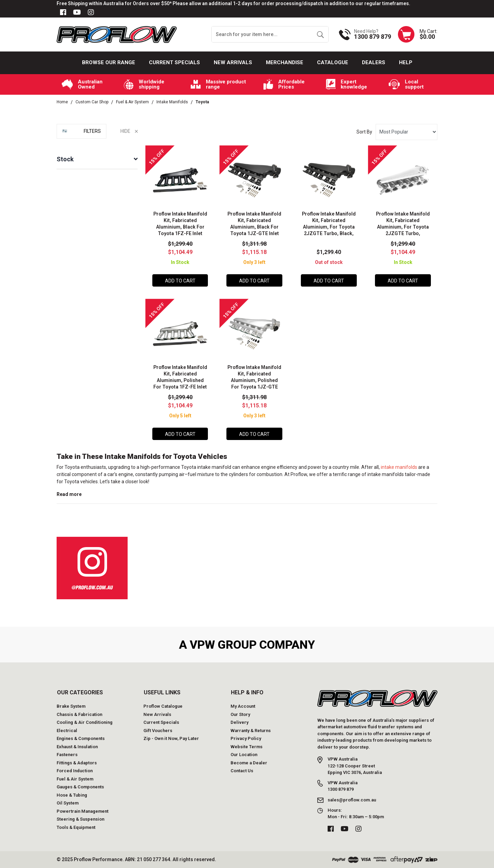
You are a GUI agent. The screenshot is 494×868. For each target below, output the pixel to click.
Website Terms (246, 747)
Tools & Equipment (76, 827)
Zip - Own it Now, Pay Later (171, 738)
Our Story (240, 714)
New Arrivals (233, 62)
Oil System (68, 803)
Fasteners (67, 755)
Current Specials (174, 62)
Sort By (364, 132)
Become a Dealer (249, 763)
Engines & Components (81, 738)
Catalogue (333, 62)
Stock (65, 159)
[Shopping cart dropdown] (418, 34)
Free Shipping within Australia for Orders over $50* (114, 3)
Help (406, 62)
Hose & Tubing (72, 795)
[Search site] (320, 34)
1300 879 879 (373, 37)
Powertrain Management (83, 811)
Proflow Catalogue (163, 706)
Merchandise (285, 62)
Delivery (239, 722)
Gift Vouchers (158, 731)
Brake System (71, 706)
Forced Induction (75, 771)
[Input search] (262, 34)
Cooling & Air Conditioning (85, 722)
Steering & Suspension (80, 819)
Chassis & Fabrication (79, 714)
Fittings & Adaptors (77, 763)
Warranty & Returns (251, 731)
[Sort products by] (407, 132)
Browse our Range (109, 62)
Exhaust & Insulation (77, 747)
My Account (243, 706)
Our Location (244, 755)
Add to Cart (180, 281)
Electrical (67, 731)
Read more (69, 494)
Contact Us (242, 771)
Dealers (374, 62)
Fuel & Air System (75, 779)
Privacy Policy (246, 738)
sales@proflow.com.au (352, 800)
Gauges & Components (80, 787)
